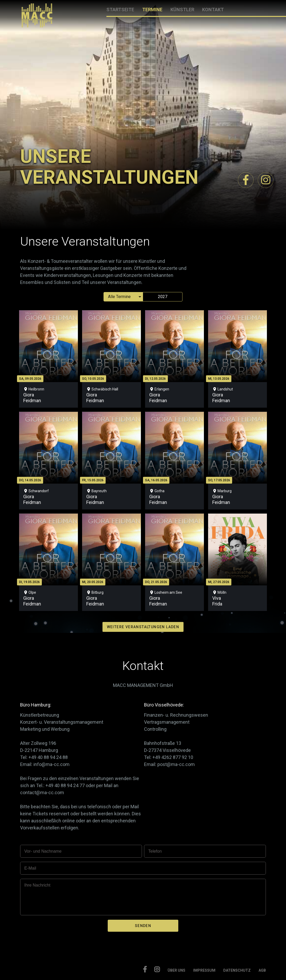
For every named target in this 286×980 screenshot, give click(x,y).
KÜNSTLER (182, 10)
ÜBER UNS (176, 970)
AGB (262, 970)
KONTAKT (213, 10)
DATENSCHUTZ (237, 970)
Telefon (155, 851)
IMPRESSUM (204, 970)
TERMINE (152, 10)
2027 (163, 297)
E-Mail (30, 868)
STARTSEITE (120, 10)
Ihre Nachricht (37, 885)
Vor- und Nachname (43, 851)
